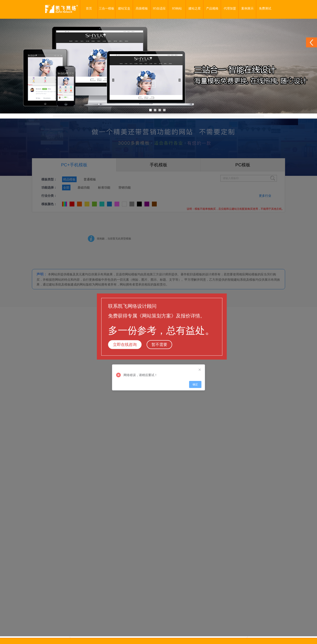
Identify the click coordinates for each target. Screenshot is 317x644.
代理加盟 (230, 8)
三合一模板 (107, 8)
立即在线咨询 (125, 345)
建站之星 (195, 8)
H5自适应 (159, 8)
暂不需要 (159, 345)
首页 (89, 8)
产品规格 (212, 8)
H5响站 (177, 8)
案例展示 (247, 8)
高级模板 (142, 8)
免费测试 (265, 8)
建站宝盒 (124, 8)
